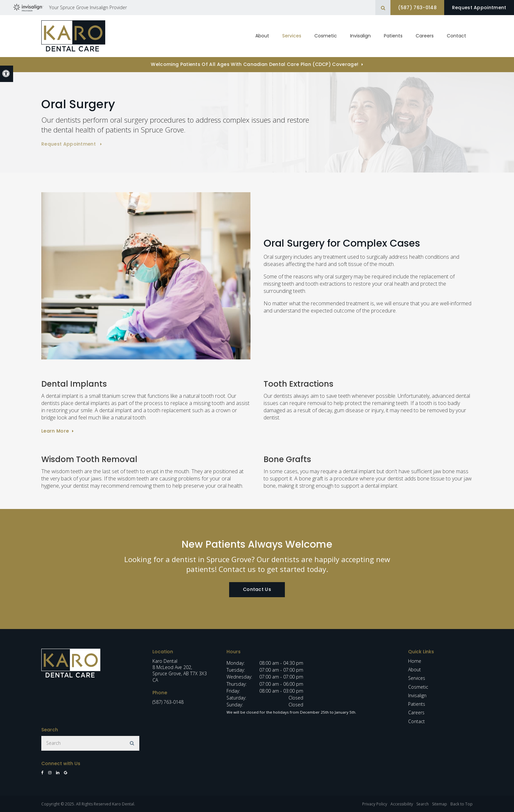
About (415, 670)
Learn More (55, 431)
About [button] (262, 36)
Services (417, 678)
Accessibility (402, 804)
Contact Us (257, 589)
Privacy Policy (375, 804)
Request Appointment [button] (478, 8)
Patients (393, 36)
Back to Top (462, 804)
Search (423, 804)
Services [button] (292, 36)
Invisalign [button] (360, 36)
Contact (456, 36)
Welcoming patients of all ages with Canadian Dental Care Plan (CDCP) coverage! (255, 64)
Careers (425, 36)
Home (415, 661)
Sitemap (440, 804)
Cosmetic (326, 36)
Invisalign (417, 695)
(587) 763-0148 (414, 8)
